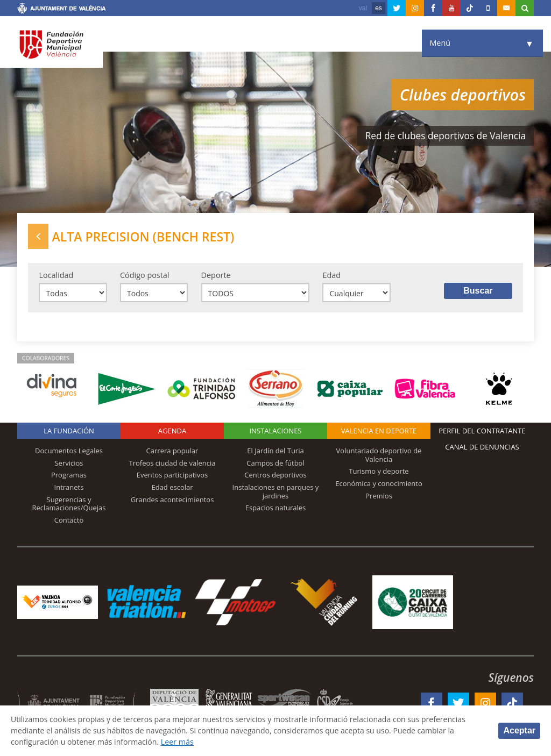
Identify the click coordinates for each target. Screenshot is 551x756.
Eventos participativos (172, 476)
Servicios (69, 463)
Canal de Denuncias (482, 448)
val (363, 8)
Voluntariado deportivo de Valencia (379, 456)
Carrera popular (172, 452)
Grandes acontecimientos (172, 500)
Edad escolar (172, 488)
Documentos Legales (69, 452)
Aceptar (519, 730)
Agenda (172, 432)
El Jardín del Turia (275, 452)
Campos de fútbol (275, 463)
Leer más (181, 742)
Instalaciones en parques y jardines (276, 493)
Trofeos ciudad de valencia (172, 463)
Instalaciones (275, 432)
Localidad (56, 276)
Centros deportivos (275, 476)
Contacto (69, 520)
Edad (331, 276)
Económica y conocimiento (379, 484)
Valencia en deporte (379, 432)
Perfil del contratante (482, 432)
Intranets (69, 488)
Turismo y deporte (379, 472)
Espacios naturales (276, 509)
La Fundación (69, 432)
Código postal (144, 276)
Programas (69, 476)
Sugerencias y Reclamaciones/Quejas (69, 504)
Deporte (216, 276)
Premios (379, 496)
